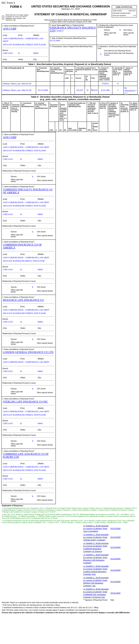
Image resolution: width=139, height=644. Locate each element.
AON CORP (10, 29)
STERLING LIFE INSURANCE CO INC (25, 402)
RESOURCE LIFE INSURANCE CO (23, 300)
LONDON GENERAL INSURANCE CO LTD (28, 352)
